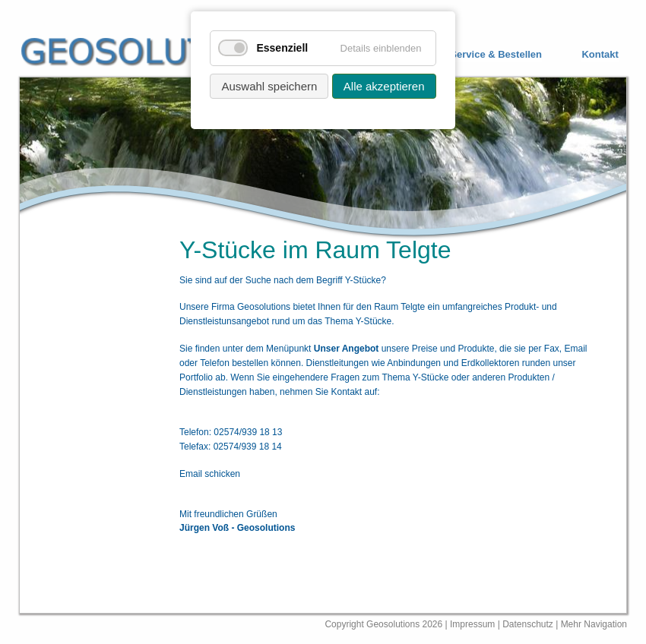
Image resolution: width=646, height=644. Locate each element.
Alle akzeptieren (384, 86)
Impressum (472, 624)
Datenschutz (529, 624)
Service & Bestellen (496, 55)
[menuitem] (484, 55)
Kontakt (600, 55)
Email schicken (210, 474)
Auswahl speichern (269, 86)
